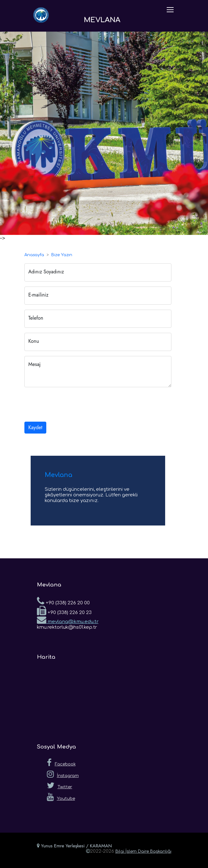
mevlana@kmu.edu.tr (68, 620)
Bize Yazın (62, 255)
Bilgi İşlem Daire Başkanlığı (143, 851)
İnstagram (63, 774)
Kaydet (36, 427)
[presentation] (72, 404)
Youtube (61, 797)
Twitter (60, 785)
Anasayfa (34, 255)
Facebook (61, 763)
